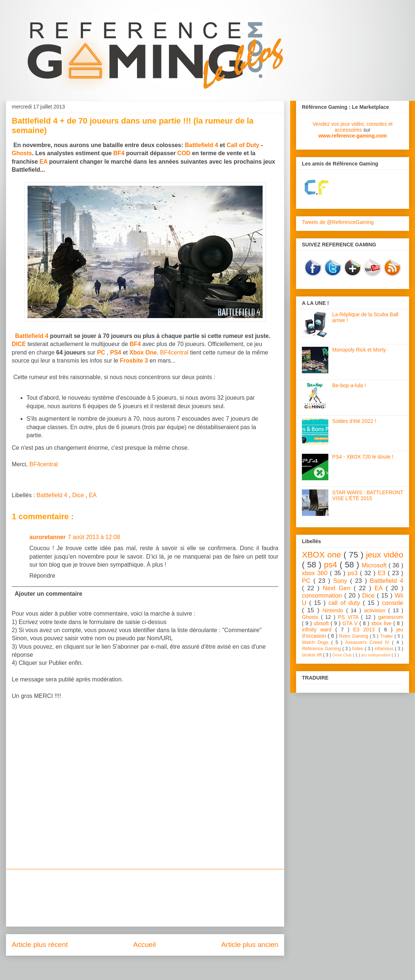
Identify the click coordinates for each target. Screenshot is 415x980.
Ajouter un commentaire (48, 594)
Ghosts (22, 153)
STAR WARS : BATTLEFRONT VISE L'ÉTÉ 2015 (368, 496)
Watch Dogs (317, 642)
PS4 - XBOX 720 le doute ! (363, 457)
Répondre (42, 576)
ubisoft (322, 623)
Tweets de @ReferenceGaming (338, 222)
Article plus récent (40, 945)
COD (184, 153)
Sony (342, 581)
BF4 (119, 153)
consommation (323, 596)
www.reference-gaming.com (353, 136)
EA (44, 162)
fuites (358, 649)
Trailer (387, 636)
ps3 (354, 573)
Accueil (144, 945)
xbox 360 (316, 573)
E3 (383, 573)
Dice (79, 495)
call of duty (346, 603)
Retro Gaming (354, 636)
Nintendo (334, 610)
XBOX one (323, 555)
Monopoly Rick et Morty (359, 350)
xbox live (382, 623)
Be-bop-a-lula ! (349, 385)
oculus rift (312, 655)
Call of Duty (243, 145)
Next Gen (338, 588)
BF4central (174, 352)
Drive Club (342, 655)
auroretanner (48, 537)
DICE (19, 344)
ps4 (332, 565)
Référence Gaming (322, 649)
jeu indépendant (377, 655)
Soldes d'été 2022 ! (354, 421)
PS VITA (349, 617)
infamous (385, 649)
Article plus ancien (250, 945)
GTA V (351, 623)
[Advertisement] (145, 898)
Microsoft (375, 565)
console (393, 603)
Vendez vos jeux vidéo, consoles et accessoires (353, 127)
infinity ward (319, 630)
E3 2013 (366, 630)
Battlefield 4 (201, 145)
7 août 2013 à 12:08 (94, 537)
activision (376, 610)
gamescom (391, 617)
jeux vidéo (385, 555)
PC (308, 581)
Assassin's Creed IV (369, 642)
